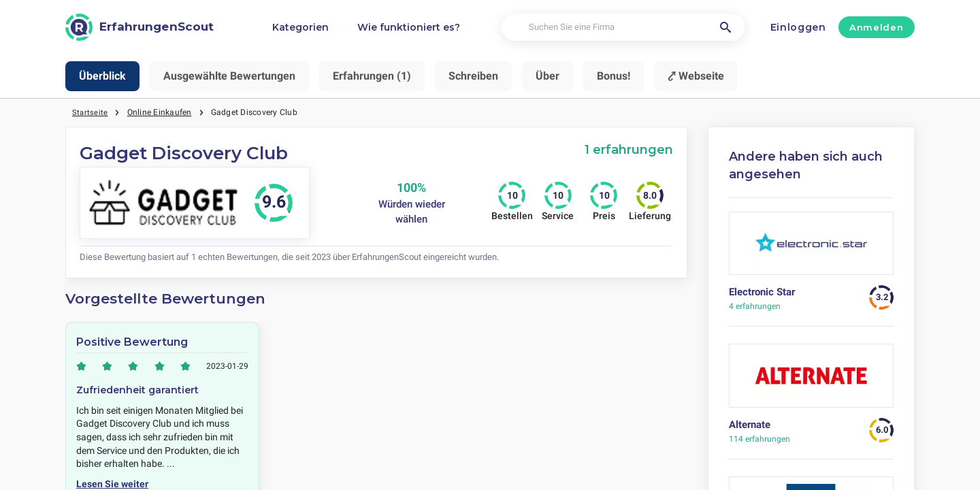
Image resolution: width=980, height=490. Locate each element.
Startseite (90, 112)
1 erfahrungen (629, 149)
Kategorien (300, 27)
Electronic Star (762, 292)
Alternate (750, 425)
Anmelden (876, 27)
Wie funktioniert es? (409, 27)
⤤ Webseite (696, 76)
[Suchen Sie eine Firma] (623, 28)
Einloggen (798, 27)
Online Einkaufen (160, 112)
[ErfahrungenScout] (140, 27)
